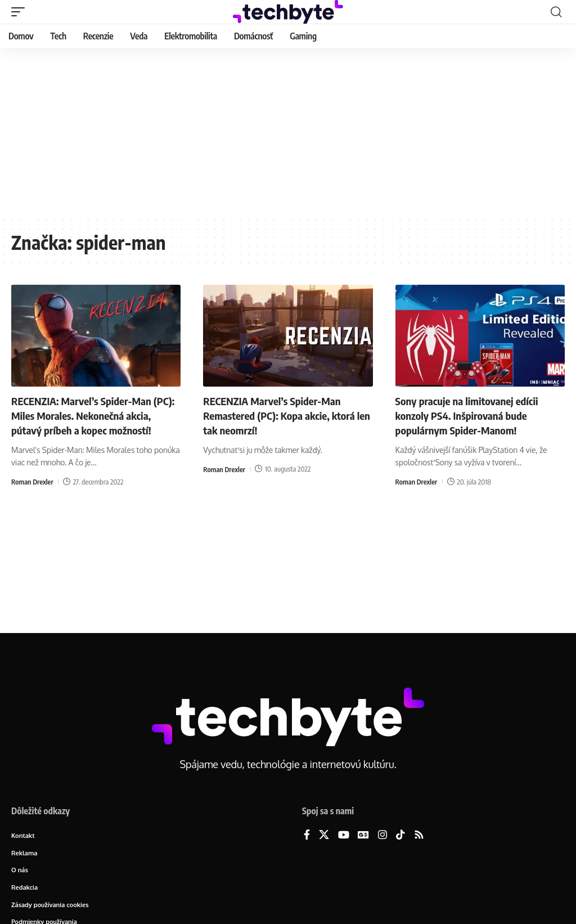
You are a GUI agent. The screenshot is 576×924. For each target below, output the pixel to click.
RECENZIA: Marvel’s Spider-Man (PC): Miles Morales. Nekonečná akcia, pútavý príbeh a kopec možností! (86, 422)
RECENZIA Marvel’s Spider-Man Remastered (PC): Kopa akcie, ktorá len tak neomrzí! (284, 415)
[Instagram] (382, 835)
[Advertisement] (288, 132)
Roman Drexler (33, 496)
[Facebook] (307, 835)
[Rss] (419, 835)
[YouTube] (344, 835)
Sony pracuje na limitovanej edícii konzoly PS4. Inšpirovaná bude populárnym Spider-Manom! (472, 415)
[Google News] (363, 835)
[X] (324, 835)
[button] (21, 12)
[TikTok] (400, 835)
